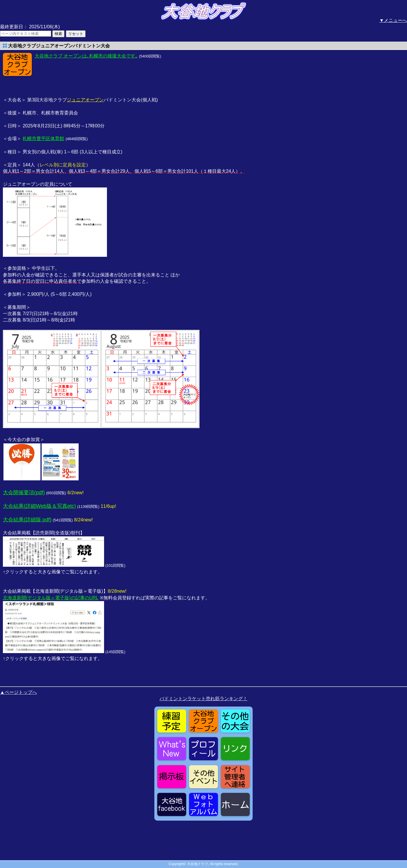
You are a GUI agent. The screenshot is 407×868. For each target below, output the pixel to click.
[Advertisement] (81, 74)
